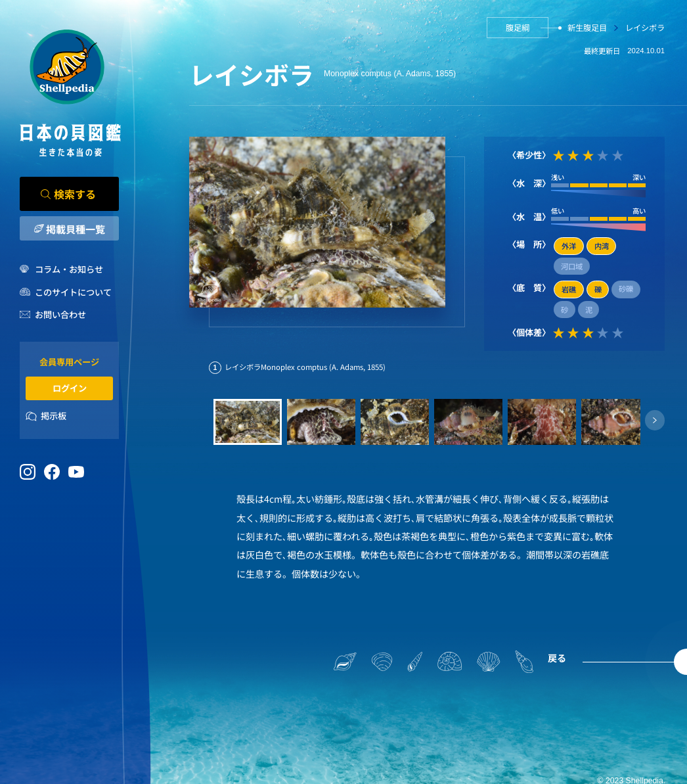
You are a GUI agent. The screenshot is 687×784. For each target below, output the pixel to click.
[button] (655, 420)
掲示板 (54, 416)
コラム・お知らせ (69, 269)
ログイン (70, 388)
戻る (557, 658)
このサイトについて (73, 292)
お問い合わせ (60, 314)
